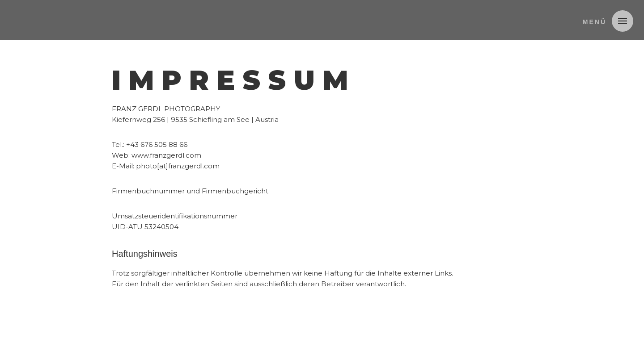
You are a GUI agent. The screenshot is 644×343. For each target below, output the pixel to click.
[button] (604, 21)
